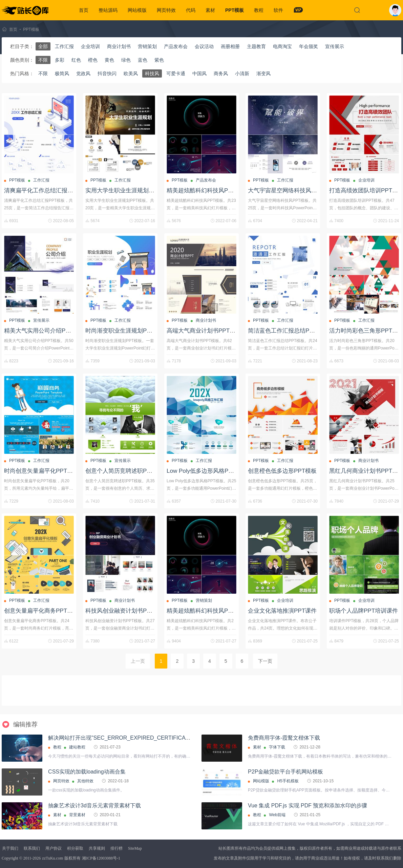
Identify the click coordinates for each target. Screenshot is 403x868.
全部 (43, 46)
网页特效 (166, 10)
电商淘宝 (282, 46)
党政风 (83, 73)
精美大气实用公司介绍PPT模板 (44, 331)
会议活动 (204, 46)
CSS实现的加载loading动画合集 (87, 772)
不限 (43, 60)
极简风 (62, 73)
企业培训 (90, 46)
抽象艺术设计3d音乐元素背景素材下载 (94, 806)
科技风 (152, 73)
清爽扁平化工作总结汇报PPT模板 (47, 190)
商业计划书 (119, 46)
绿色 (126, 60)
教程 (259, 10)
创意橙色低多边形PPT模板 (282, 471)
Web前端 (277, 815)
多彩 (60, 60)
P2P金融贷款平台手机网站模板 (285, 772)
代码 (191, 10)
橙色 (93, 60)
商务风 (221, 73)
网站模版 (137, 10)
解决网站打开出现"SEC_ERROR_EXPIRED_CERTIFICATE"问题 (126, 738)
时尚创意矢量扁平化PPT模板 (41, 471)
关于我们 (10, 848)
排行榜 (116, 848)
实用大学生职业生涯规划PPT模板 (128, 190)
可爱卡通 (176, 73)
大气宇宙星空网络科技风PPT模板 (291, 190)
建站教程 (77, 747)
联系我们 (32, 848)
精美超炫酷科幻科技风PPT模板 (207, 190)
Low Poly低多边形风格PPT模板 (207, 471)
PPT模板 (235, 10)
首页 (84, 10)
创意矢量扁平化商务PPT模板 (41, 611)
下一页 (265, 661)
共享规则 (97, 848)
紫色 (159, 60)
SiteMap (135, 848)
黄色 (109, 60)
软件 (278, 10)
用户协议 (54, 848)
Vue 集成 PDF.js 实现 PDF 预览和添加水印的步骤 (307, 806)
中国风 (199, 73)
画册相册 (230, 46)
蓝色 (143, 60)
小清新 (242, 73)
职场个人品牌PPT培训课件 (364, 611)
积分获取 (75, 848)
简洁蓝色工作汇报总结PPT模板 (288, 331)
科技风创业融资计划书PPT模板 (125, 611)
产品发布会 (176, 46)
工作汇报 (64, 46)
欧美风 (131, 73)
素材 (210, 10)
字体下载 (277, 747)
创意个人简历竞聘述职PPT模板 (125, 471)
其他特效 (85, 781)
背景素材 (77, 815)
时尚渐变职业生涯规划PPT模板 (125, 331)
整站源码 (108, 10)
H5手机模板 (288, 781)
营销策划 (147, 46)
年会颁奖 (309, 46)
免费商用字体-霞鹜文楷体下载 (284, 738)
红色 (76, 60)
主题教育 (256, 46)
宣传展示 (335, 46)
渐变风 (263, 73)
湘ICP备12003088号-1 (101, 858)
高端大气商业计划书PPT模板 (204, 331)
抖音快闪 (107, 73)
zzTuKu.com (52, 858)
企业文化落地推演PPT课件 (282, 611)
